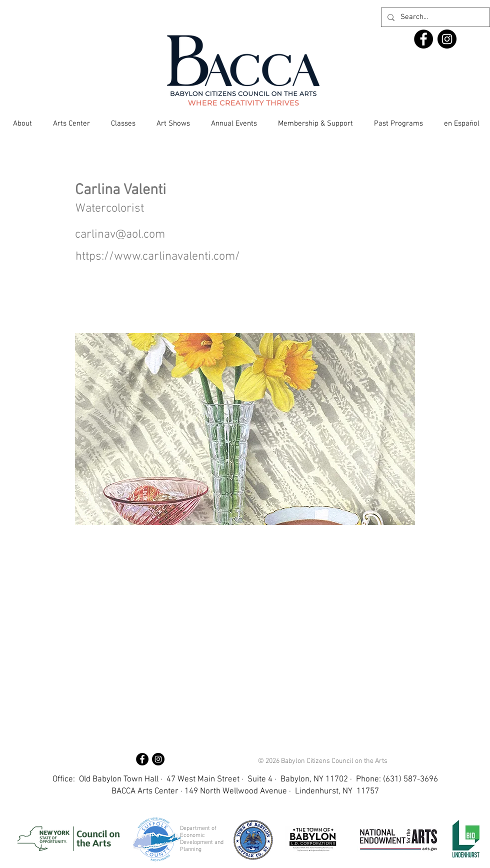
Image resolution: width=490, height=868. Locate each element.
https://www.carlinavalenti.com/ (158, 257)
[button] (22, 124)
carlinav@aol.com (120, 235)
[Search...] (434, 17)
